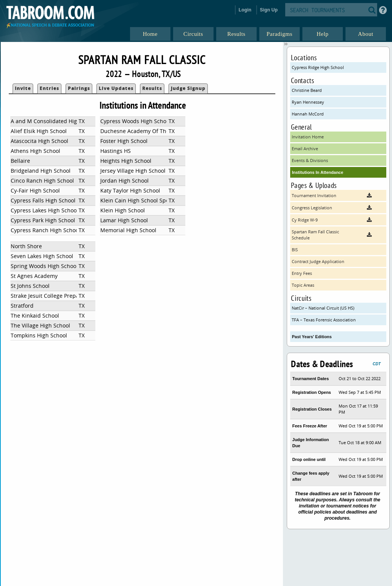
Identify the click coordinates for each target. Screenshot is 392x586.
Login (245, 10)
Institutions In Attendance (317, 172)
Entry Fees (302, 273)
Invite (23, 88)
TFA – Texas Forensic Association (324, 320)
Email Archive (305, 149)
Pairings (79, 88)
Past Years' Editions (312, 337)
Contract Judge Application (318, 261)
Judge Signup (188, 88)
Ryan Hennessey (308, 102)
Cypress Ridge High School (318, 67)
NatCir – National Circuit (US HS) (323, 308)
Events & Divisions (310, 160)
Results (152, 88)
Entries (49, 88)
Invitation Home (308, 137)
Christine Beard (307, 90)
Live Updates (116, 88)
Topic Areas (303, 285)
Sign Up (269, 10)
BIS (295, 250)
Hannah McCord (308, 114)
